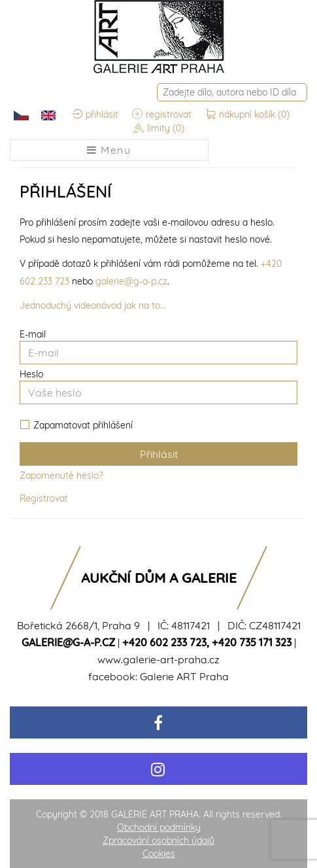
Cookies (159, 854)
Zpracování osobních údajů (158, 841)
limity (159, 129)
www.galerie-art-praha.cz (158, 659)
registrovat (162, 115)
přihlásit (95, 115)
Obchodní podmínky (159, 827)
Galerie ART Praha (184, 676)
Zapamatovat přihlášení (76, 425)
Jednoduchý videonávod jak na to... (93, 305)
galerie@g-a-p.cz (131, 281)
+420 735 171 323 (252, 642)
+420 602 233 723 (164, 642)
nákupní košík (247, 115)
